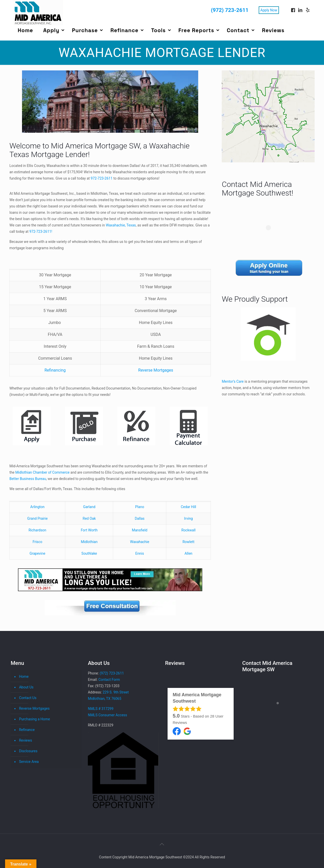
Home (24, 677)
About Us (26, 687)
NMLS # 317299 (101, 709)
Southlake (89, 553)
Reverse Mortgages (156, 370)
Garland (89, 507)
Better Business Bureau (28, 479)
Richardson (37, 530)
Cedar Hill (188, 507)
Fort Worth (89, 530)
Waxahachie (140, 542)
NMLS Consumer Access (107, 715)
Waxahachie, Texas (121, 225)
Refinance (27, 730)
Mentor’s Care (233, 381)
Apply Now (269, 10)
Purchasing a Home (34, 719)
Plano (140, 507)
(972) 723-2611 (230, 10)
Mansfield (140, 530)
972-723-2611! (41, 232)
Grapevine (37, 553)
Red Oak (89, 518)
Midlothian (89, 542)
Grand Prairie (37, 518)
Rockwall (189, 530)
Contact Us (28, 698)
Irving (188, 518)
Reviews (25, 740)
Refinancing (55, 370)
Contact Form (109, 680)
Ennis (140, 553)
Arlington (37, 507)
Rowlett (188, 542)
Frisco (37, 542)
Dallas (139, 518)
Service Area (29, 762)
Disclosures (28, 751)
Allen (188, 553)
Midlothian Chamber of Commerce (42, 472)
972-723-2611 (102, 178)
